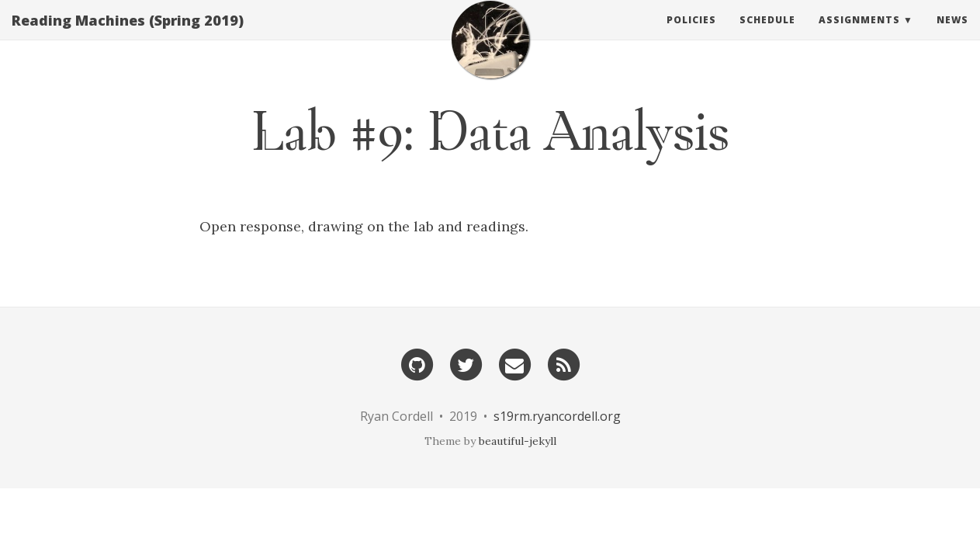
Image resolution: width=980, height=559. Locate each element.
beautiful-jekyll (518, 441)
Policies (691, 35)
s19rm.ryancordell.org (557, 416)
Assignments (859, 35)
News (952, 35)
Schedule (767, 35)
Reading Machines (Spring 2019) (128, 35)
